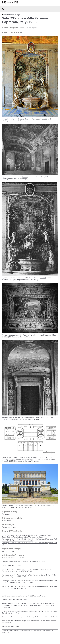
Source (28, 119)
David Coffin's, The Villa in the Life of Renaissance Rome (23, 537)
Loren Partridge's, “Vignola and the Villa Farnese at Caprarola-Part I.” (27, 535)
